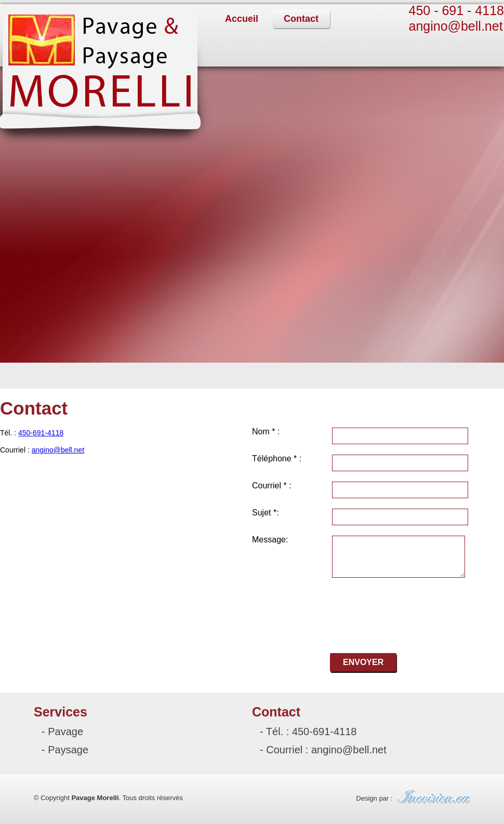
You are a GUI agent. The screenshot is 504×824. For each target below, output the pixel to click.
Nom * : (266, 432)
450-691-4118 (41, 433)
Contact (301, 19)
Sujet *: (266, 513)
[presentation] (378, 609)
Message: (270, 540)
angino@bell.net (456, 26)
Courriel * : (272, 486)
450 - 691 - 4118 (456, 10)
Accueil (242, 19)
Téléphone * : (277, 459)
